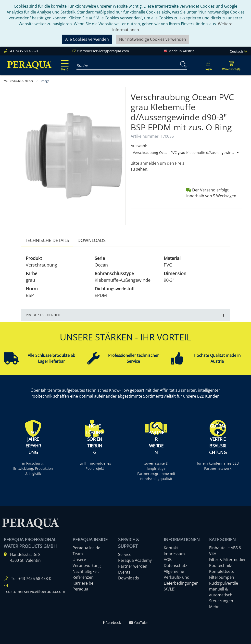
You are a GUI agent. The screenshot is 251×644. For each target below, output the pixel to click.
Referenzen (83, 577)
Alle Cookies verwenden (87, 39)
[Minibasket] (231, 65)
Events (124, 572)
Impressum (174, 554)
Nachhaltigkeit (86, 571)
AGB (168, 560)
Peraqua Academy (135, 560)
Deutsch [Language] (238, 51)
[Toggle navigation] (64, 62)
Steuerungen (221, 601)
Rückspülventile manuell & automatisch (224, 589)
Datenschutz (176, 565)
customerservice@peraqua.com (103, 51)
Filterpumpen (222, 577)
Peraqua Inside (86, 548)
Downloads (92, 240)
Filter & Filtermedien (228, 560)
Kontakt (171, 548)
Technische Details (47, 240)
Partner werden (133, 566)
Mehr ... (216, 607)
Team (78, 554)
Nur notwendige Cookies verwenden (153, 39)
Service (125, 554)
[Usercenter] (208, 65)
